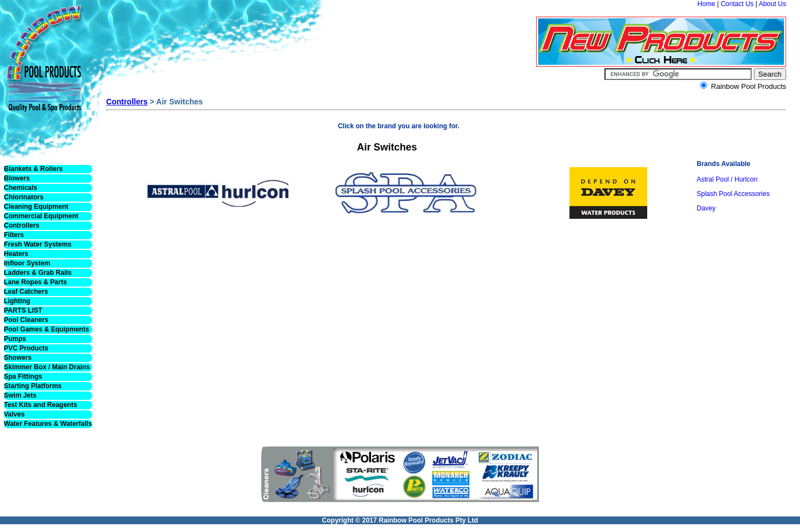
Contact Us (737, 4)
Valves (14, 414)
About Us (772, 4)
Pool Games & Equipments (46, 329)
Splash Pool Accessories (733, 194)
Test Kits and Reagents (41, 405)
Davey (706, 208)
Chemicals (21, 188)
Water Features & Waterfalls (48, 424)
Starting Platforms (33, 386)
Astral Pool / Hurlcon (727, 179)
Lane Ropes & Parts (35, 282)
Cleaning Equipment (36, 207)
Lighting (17, 301)
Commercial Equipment (41, 216)
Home (706, 4)
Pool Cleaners (26, 320)
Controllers (22, 225)
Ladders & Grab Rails (38, 273)
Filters (14, 235)
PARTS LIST (23, 310)
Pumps (15, 339)
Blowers (17, 178)
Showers (18, 358)
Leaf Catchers (26, 292)
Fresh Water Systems (38, 244)
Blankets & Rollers (33, 169)
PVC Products (26, 348)
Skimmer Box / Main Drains (47, 367)
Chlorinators (24, 197)
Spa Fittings (23, 377)
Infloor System (27, 263)
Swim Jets (20, 395)
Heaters (16, 254)
